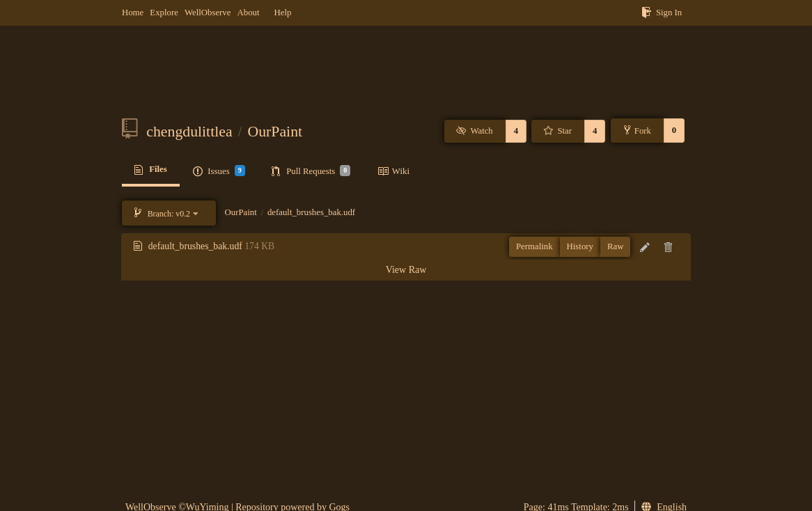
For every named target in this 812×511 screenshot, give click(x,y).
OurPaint (275, 132)
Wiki (393, 171)
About (249, 13)
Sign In (662, 13)
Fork (638, 130)
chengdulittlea (189, 132)
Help (283, 13)
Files (151, 170)
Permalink (534, 246)
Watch (475, 131)
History (580, 246)
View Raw (406, 270)
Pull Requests (311, 171)
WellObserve (208, 13)
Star (557, 131)
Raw (615, 246)
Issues (219, 171)
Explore (164, 13)
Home (133, 13)
